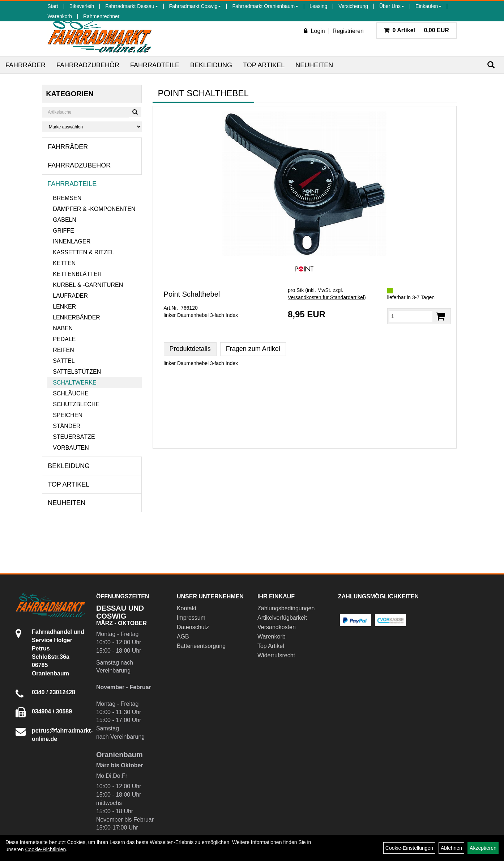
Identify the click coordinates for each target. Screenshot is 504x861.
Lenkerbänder (76, 317)
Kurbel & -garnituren (88, 285)
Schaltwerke (75, 383)
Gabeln (65, 220)
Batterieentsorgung (201, 646)
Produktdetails (190, 349)
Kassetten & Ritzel (84, 252)
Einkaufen (428, 6)
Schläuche (71, 393)
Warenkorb (60, 16)
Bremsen (67, 198)
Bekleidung (211, 65)
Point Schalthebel (192, 294)
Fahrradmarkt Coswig (195, 6)
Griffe (63, 231)
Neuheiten (314, 65)
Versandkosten (277, 627)
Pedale (64, 339)
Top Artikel (264, 65)
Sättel (64, 361)
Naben (63, 328)
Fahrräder (25, 65)
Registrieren (348, 31)
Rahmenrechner (101, 16)
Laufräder (70, 296)
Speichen (68, 415)
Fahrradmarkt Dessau (131, 6)
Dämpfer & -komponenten (94, 209)
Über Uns (392, 6)
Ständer (67, 426)
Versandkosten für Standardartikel (326, 297)
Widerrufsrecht (276, 655)
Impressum (191, 618)
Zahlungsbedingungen (286, 608)
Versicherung (353, 6)
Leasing (318, 6)
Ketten (64, 263)
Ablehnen (451, 848)
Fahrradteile (155, 65)
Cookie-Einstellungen (409, 848)
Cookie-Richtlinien (45, 849)
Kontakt (187, 608)
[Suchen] (491, 65)
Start (53, 6)
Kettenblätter (77, 274)
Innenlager (72, 241)
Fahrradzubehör (88, 65)
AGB (183, 637)
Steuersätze (74, 437)
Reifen (63, 350)
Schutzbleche (76, 404)
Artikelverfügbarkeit (282, 618)
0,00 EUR (417, 30)
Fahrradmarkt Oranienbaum (265, 6)
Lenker (64, 307)
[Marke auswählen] (92, 127)
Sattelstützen (77, 372)
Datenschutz (193, 627)
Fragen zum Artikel (253, 349)
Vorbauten (71, 448)
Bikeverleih (82, 6)
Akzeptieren (483, 848)
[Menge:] (411, 316)
